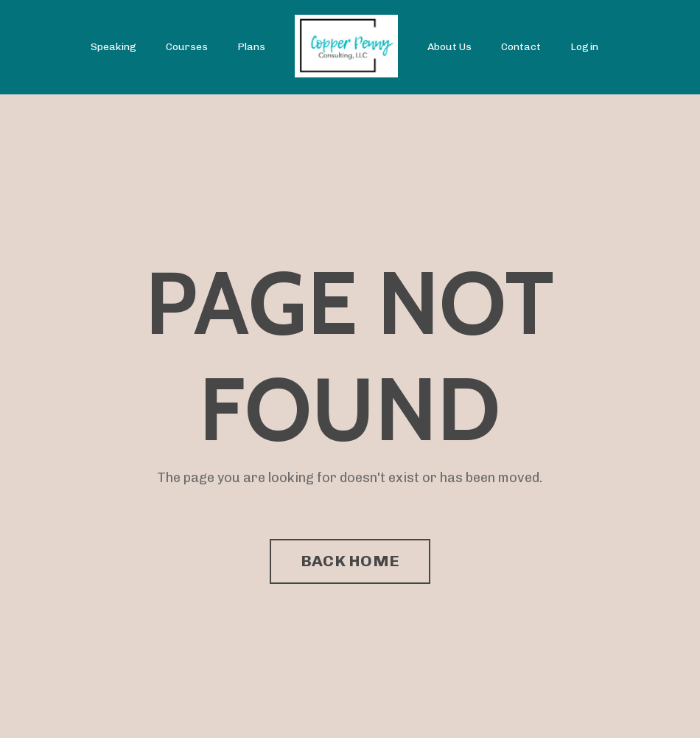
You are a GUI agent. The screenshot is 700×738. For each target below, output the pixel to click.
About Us (449, 47)
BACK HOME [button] (350, 561)
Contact (521, 47)
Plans (251, 47)
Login (584, 47)
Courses (187, 47)
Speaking (113, 47)
